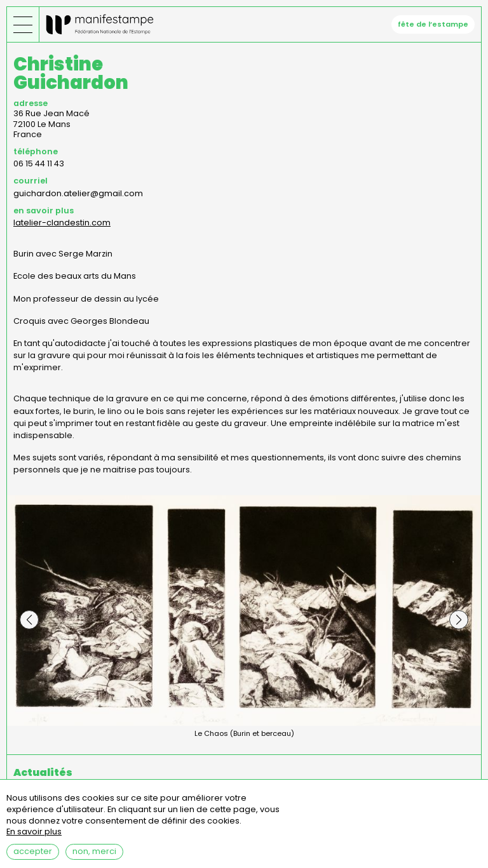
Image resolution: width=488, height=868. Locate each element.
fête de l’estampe (433, 24)
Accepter (33, 856)
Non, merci (94, 856)
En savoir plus (34, 837)
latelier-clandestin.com (62, 223)
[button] (29, 620)
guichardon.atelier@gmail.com (78, 193)
